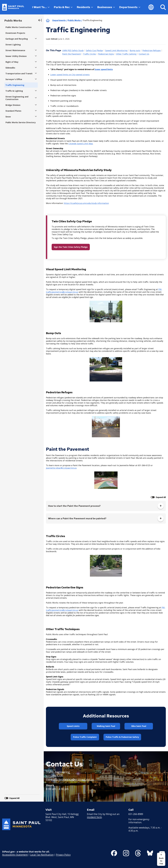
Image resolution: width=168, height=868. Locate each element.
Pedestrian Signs (106, 54)
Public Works (13, 21)
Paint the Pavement (72, 54)
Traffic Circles (89, 54)
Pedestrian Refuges (152, 51)
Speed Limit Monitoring (116, 51)
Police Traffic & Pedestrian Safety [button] (122, 737)
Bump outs (135, 51)
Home (48, 20)
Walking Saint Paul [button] (106, 726)
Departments (130, 7)
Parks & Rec (63, 7)
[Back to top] (161, 859)
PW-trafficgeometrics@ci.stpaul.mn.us (70, 779)
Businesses (106, 7)
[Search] (163, 7)
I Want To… (41, 7)
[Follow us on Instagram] (126, 853)
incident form (94, 817)
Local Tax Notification (42, 855)
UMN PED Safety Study (73, 51)
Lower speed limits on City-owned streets (70, 75)
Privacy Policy (63, 855)
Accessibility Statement (15, 855)
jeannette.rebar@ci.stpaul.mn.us (61, 468)
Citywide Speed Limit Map (81, 144)
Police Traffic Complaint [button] (85, 737)
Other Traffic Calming (126, 54)
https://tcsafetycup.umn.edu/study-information (86, 203)
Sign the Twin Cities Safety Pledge (71, 247)
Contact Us (144, 54)
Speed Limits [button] (73, 726)
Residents (85, 7)
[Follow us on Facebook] (114, 853)
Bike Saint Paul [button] (139, 726)
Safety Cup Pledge (94, 51)
